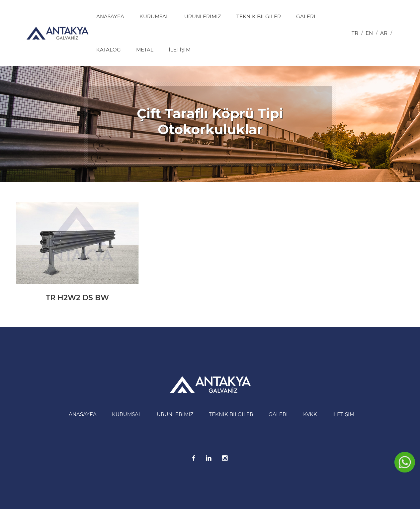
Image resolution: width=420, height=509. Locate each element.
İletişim (180, 50)
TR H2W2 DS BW (77, 298)
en (369, 33)
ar (384, 33)
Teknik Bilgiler (259, 16)
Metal (145, 50)
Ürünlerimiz (203, 16)
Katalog (109, 50)
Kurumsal (154, 16)
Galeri (306, 16)
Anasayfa (110, 16)
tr (355, 33)
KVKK (310, 414)
